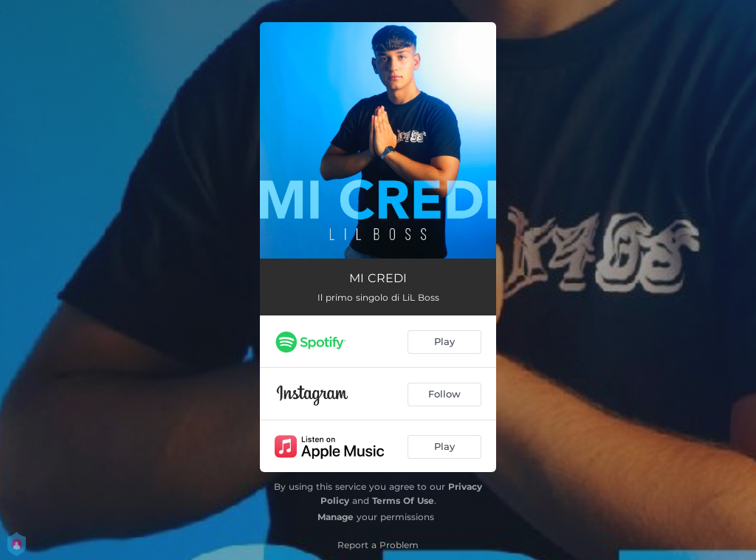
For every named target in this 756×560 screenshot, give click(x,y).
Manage (336, 517)
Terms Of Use (403, 501)
